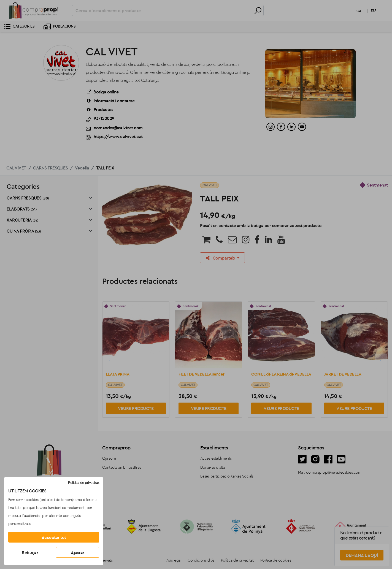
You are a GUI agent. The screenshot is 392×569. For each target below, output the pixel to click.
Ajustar (78, 552)
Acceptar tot (54, 537)
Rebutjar (30, 552)
